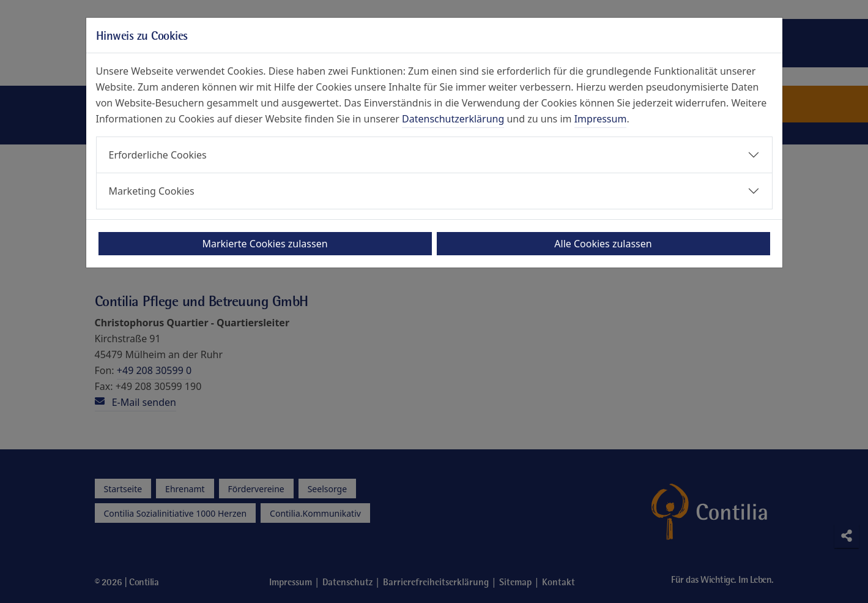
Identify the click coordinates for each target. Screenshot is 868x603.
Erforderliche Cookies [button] (158, 155)
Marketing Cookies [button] (152, 191)
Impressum (601, 119)
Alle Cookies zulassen (603, 244)
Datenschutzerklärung (453, 119)
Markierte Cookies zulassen (265, 244)
